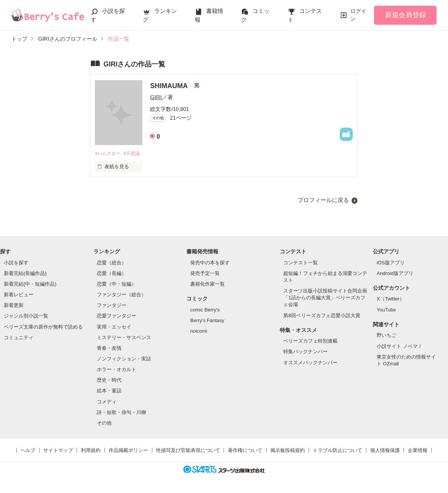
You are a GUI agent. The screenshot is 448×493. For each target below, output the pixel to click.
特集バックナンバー (305, 352)
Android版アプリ (395, 274)
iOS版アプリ (391, 263)
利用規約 (91, 451)
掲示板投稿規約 (288, 451)
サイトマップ (58, 451)
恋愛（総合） (112, 263)
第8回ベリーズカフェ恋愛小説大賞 (322, 316)
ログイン (358, 15)
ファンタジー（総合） (121, 295)
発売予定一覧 (205, 274)
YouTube (386, 310)
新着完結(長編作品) (25, 274)
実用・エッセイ (114, 327)
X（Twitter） (390, 299)
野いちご (386, 336)
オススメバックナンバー (310, 363)
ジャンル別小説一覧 (26, 317)
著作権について (245, 451)
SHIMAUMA (170, 86)
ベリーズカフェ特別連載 (310, 342)
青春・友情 (109, 348)
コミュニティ (19, 338)
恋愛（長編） (112, 274)
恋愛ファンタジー (117, 317)
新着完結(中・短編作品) (30, 284)
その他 (104, 423)
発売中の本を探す (210, 263)
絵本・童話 (109, 391)
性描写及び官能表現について (188, 451)
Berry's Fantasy (207, 321)
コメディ (107, 402)
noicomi (199, 331)
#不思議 (135, 154)
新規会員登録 (405, 15)
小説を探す (16, 263)
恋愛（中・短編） (117, 284)
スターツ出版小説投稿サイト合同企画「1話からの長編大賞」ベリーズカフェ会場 (325, 298)
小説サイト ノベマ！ (400, 347)
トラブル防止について (338, 451)
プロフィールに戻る (323, 200)
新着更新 (14, 306)
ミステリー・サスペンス (124, 338)
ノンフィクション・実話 (124, 359)
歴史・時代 (109, 381)
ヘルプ (28, 451)
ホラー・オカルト (117, 370)
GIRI (156, 97)
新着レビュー (19, 295)
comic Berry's (205, 310)
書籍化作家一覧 (207, 284)
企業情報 (418, 451)
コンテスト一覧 (301, 263)
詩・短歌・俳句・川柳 (121, 413)
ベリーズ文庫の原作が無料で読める (43, 327)
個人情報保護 (385, 451)
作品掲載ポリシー (128, 451)
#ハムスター (109, 154)
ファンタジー (112, 306)
